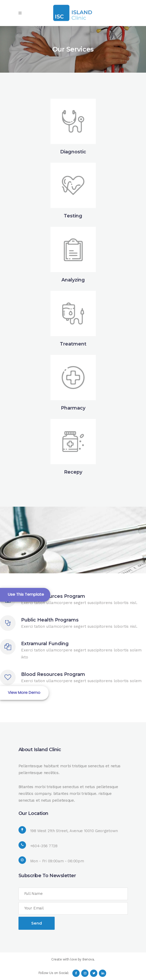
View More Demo (24, 692)
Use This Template (26, 594)
